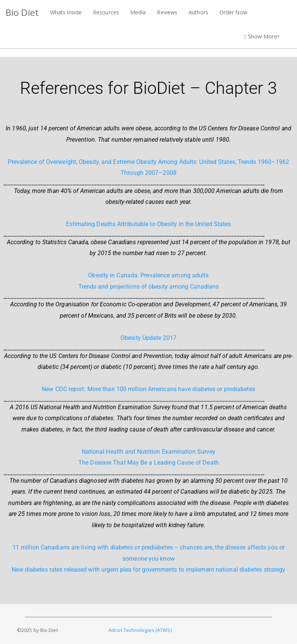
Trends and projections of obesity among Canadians (149, 287)
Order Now (233, 12)
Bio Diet (22, 12)
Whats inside (66, 12)
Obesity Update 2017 (148, 338)
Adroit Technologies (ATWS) (140, 630)
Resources (106, 12)
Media (138, 12)
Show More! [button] (262, 36)
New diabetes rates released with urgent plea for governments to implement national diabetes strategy (149, 570)
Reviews (167, 12)
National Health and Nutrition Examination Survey (149, 452)
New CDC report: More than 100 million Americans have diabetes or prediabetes (148, 389)
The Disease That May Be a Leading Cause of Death (148, 463)
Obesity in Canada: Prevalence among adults (148, 275)
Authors (198, 12)
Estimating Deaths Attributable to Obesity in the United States (148, 224)
